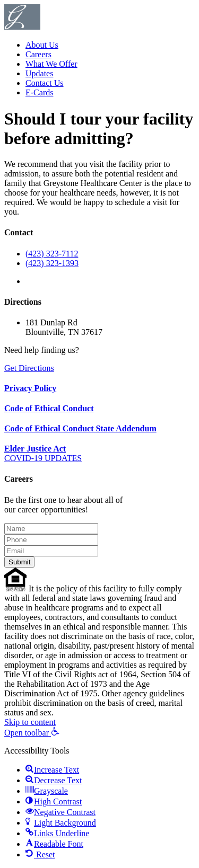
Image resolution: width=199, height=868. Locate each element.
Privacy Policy (30, 388)
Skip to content (30, 722)
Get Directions (29, 368)
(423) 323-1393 (52, 263)
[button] (32, 733)
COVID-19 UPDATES (43, 458)
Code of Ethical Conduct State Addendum (80, 428)
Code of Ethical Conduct (49, 408)
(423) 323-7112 (52, 254)
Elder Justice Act (35, 449)
